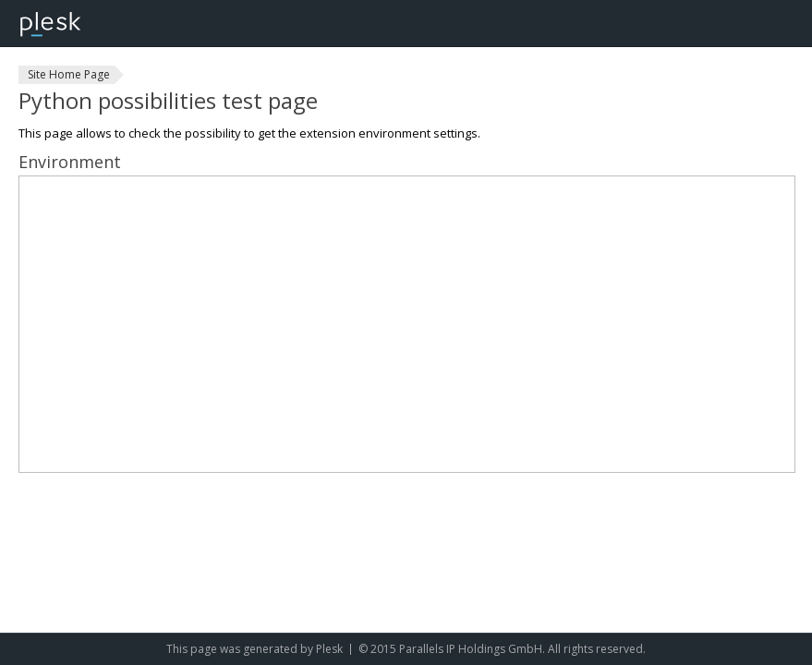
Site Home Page (69, 74)
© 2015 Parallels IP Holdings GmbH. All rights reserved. (502, 649)
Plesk (329, 649)
